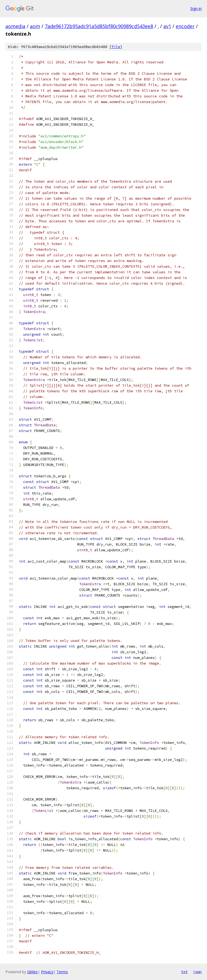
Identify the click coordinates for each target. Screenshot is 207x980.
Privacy (47, 972)
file (116, 47)
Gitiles (32, 972)
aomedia (15, 26)
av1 (167, 26)
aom (35, 26)
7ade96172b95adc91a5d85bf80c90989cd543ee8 (99, 26)
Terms (62, 972)
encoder (185, 26)
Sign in (196, 8)
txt (184, 972)
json (197, 972)
